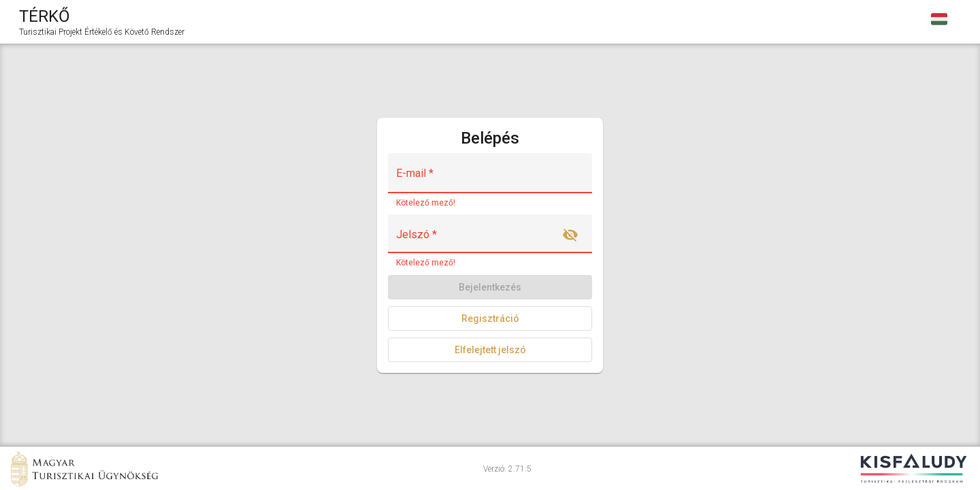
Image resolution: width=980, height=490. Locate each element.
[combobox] (939, 22)
